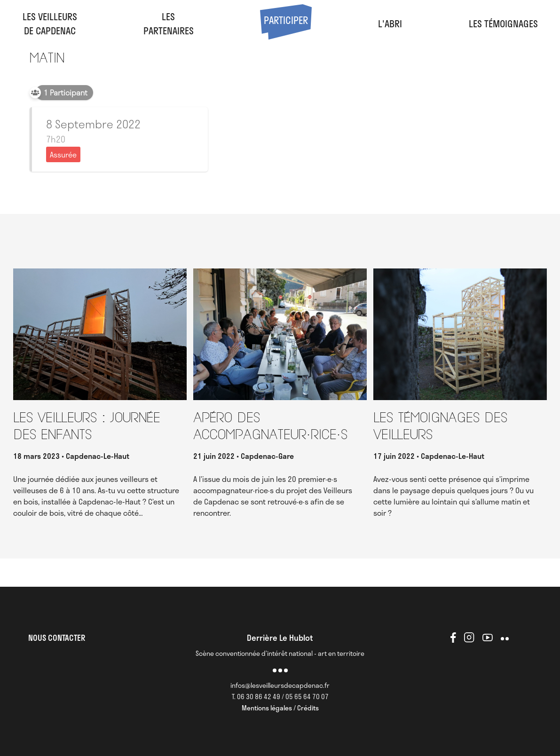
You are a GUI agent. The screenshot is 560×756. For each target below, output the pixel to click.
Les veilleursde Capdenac (50, 24)
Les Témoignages (503, 24)
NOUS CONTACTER (57, 638)
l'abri (390, 24)
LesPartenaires (169, 24)
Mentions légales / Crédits (280, 708)
